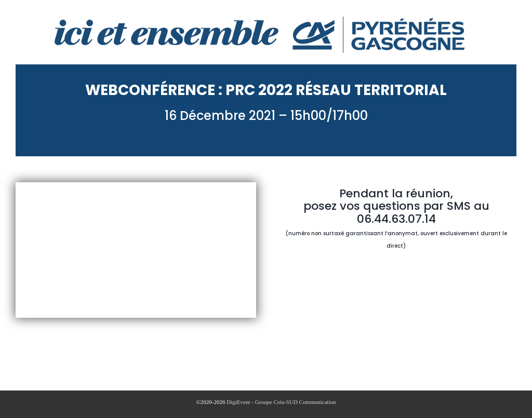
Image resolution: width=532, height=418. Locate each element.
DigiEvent (238, 402)
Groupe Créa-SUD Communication (296, 402)
